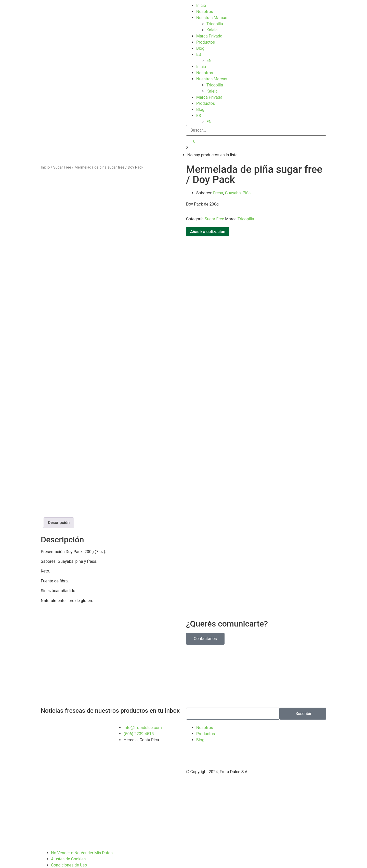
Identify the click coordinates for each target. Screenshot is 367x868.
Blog (200, 48)
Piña (247, 190)
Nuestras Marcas (212, 18)
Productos (206, 42)
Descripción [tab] (59, 520)
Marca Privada (209, 36)
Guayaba (233, 190)
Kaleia (212, 30)
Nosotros (205, 12)
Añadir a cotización (208, 229)
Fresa (218, 190)
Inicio (201, 5)
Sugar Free (62, 164)
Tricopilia (215, 24)
